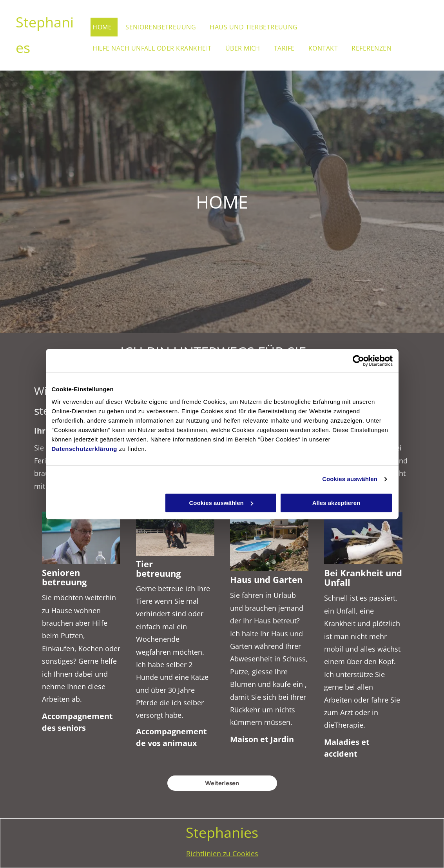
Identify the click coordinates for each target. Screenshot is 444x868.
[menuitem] (107, 27)
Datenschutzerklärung (85, 449)
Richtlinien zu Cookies (222, 853)
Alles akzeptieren (336, 503)
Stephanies (222, 833)
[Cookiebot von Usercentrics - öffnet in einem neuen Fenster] (358, 361)
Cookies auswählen (350, 479)
